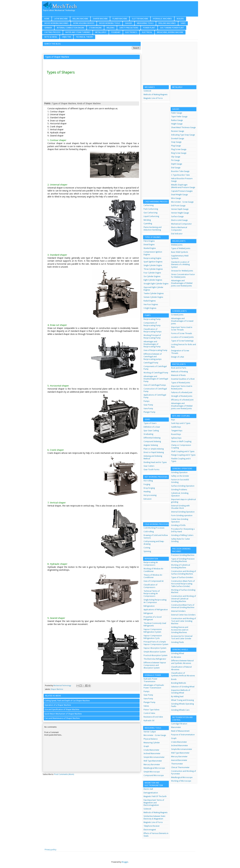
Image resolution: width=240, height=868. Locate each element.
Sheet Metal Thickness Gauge (183, 128)
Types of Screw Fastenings (182, 341)
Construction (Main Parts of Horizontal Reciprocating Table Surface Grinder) (183, 584)
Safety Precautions (129, 28)
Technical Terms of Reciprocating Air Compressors (152, 594)
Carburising (149, 205)
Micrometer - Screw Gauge (155, 735)
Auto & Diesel (51, 37)
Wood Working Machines (56, 23)
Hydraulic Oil (149, 721)
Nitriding (147, 220)
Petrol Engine (149, 241)
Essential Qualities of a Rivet (183, 379)
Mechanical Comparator (181, 224)
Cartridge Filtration (179, 724)
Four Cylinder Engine (152, 273)
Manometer (176, 727)
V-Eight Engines (150, 308)
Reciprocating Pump (152, 319)
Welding (111, 28)
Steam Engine (95, 28)
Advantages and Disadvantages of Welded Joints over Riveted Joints (182, 283)
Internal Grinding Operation (183, 512)
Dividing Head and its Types (155, 462)
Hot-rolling (148, 481)
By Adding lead (177, 697)
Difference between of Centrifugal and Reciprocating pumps (153, 357)
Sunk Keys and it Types (181, 423)
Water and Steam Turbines (78, 32)
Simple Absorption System (155, 652)
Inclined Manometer (152, 754)
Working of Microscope (181, 781)
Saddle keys (176, 427)
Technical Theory (84, 37)
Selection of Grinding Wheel (183, 687)
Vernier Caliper (150, 732)
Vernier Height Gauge (180, 213)
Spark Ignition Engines (153, 262)
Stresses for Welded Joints (182, 271)
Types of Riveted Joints (181, 383)
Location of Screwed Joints (182, 337)
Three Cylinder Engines (153, 269)
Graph (146, 746)
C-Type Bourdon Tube (180, 175)
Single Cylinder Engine (153, 265)
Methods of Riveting (179, 372)
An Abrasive (176, 657)
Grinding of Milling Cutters (182, 535)
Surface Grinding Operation (183, 486)
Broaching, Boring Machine (170, 32)
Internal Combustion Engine (70, 28)
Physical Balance (151, 739)
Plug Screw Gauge (179, 149)
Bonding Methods (179, 683)
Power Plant (149, 28)
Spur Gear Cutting (151, 431)
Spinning (147, 551)
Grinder (48, 28)
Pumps (146, 401)
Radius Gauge (177, 120)
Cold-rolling (149, 532)
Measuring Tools (145, 23)
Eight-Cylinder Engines (153, 280)
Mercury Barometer (152, 765)
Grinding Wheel (178, 653)
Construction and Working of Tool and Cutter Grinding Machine (184, 621)
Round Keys (176, 434)
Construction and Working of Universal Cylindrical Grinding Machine (184, 599)
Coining (147, 548)
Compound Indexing (152, 442)
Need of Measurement (180, 731)
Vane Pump (148, 409)
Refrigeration (149, 606)
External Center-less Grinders (183, 615)
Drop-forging (149, 488)
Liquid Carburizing (151, 216)
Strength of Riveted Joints (182, 396)
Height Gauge (177, 124)
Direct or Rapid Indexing (154, 452)
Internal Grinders (178, 611)
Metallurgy (101, 32)
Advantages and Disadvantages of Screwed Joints (182, 321)
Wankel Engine (150, 248)
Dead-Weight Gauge (179, 195)
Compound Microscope (154, 775)
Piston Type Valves (151, 710)
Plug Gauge (176, 146)
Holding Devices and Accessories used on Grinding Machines (180, 630)
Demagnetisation (151, 793)
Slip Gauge (176, 157)
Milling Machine (80, 19)
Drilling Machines (167, 23)
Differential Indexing (152, 438)
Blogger (125, 862)
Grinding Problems (179, 490)
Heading (147, 492)
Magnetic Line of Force (153, 98)
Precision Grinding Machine (183, 555)
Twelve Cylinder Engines (154, 293)
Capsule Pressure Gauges (182, 191)
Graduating (148, 434)
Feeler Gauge (177, 113)
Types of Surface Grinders (182, 577)
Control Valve (149, 713)
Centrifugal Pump (151, 363)
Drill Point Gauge (178, 206)
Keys (173, 420)
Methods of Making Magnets (156, 95)
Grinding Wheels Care (180, 710)
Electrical (147, 32)
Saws (183, 23)
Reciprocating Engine (152, 258)
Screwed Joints (177, 315)
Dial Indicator (177, 234)
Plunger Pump (149, 412)
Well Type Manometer (153, 761)
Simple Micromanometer (154, 757)
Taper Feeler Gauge (179, 117)
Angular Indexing (151, 445)
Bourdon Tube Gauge (180, 171)
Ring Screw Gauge (179, 153)
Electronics (131, 32)
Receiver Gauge (178, 131)
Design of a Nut (178, 357)
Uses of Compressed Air (154, 581)
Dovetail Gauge (178, 139)
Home (47, 19)
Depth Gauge (177, 164)
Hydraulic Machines (162, 19)
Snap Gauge (176, 142)
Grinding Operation (179, 472)
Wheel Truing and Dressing (182, 700)
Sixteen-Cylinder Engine (153, 297)
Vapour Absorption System (155, 648)
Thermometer (177, 764)
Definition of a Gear (152, 427)
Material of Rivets (178, 375)
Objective (67, 37)
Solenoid (147, 91)
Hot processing (150, 495)
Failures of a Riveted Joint (182, 392)
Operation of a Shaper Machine (58, 705)
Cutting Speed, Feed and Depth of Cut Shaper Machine (67, 701)
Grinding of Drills (178, 525)
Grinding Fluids (177, 642)
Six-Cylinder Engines (152, 276)
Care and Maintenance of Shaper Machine (62, 718)
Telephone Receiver (152, 826)
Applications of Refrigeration (156, 610)
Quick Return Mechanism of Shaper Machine (63, 714)
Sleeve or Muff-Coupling (181, 442)
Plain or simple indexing (154, 449)
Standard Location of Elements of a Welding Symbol (180, 265)
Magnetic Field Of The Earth (155, 796)
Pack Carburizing (151, 209)
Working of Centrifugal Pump (156, 373)
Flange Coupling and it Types (183, 455)
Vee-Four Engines (151, 305)
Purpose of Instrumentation (183, 735)
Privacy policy (51, 850)
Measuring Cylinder (152, 743)
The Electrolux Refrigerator (155, 659)
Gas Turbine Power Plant (172, 28)
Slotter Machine (140, 19)
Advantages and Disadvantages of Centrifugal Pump (156, 379)
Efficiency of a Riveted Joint (182, 400)
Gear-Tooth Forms (151, 470)
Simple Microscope (152, 772)
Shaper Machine (100, 19)
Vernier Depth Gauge (180, 209)
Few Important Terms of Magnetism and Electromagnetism (154, 803)
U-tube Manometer (151, 750)
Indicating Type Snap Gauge (183, 135)
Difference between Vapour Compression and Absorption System (155, 665)
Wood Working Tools (110, 23)
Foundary (116, 32)
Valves (146, 706)
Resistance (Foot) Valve (153, 717)
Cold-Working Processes (154, 528)
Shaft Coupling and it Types (183, 451)
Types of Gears (150, 423)
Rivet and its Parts (179, 368)
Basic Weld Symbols (180, 252)
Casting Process (52, 32)
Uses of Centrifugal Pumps (155, 385)
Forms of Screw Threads (182, 333)
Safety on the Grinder (180, 476)
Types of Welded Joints (181, 248)
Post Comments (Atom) (64, 774)
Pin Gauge (175, 160)
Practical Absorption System (156, 655)
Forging (147, 484)
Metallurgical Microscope (154, 768)
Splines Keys (176, 438)
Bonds (174, 679)
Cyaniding (148, 224)
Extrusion (148, 499)
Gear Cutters (149, 466)
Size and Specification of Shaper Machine (62, 710)
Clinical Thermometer (180, 767)
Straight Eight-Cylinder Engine (156, 284)
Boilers (180, 19)
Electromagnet (150, 830)
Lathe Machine (61, 19)
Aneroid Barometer (179, 760)
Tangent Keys (177, 431)
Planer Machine (120, 19)
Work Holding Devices (84, 23)
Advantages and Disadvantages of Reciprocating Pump (152, 344)
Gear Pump (148, 405)
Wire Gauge (176, 198)
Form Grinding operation (182, 516)
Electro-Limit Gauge (179, 220)
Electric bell (148, 789)
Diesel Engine (149, 245)
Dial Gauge (176, 168)
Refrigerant (148, 613)
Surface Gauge (177, 217)
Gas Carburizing (150, 213)
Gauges (129, 23)
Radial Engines (150, 301)
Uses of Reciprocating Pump (155, 350)
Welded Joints (177, 245)
